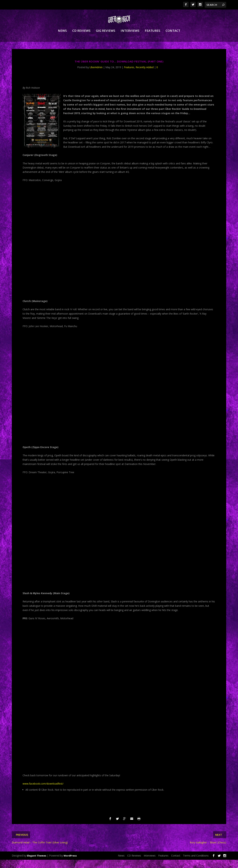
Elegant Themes (37, 864)
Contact (173, 39)
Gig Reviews (106, 39)
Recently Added (145, 75)
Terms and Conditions (196, 864)
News (62, 39)
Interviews (130, 39)
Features (153, 39)
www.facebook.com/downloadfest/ (43, 792)
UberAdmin (96, 75)
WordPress (70, 864)
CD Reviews (81, 39)
